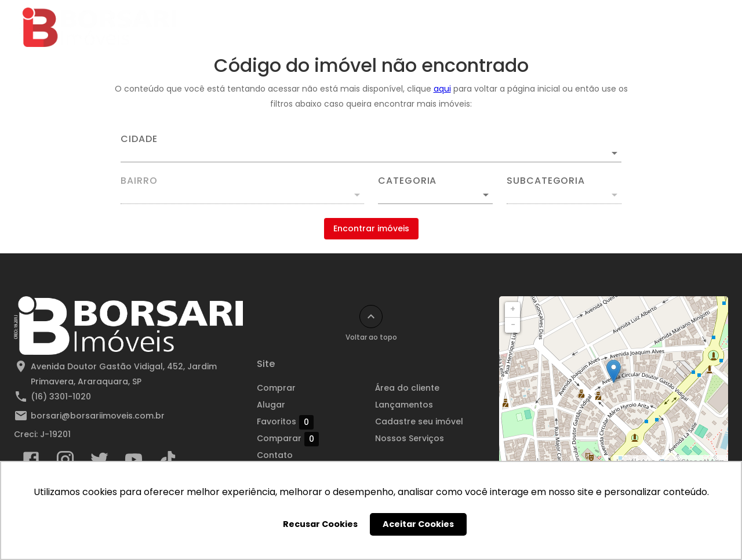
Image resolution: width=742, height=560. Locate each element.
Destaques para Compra (392, 27)
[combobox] (371, 148)
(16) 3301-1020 (61, 397)
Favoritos (285, 422)
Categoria (407, 181)
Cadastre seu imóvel (419, 421)
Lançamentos (498, 27)
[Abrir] (614, 153)
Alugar (302, 27)
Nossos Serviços (410, 438)
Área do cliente (582, 27)
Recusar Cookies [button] (320, 524)
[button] (435, 195)
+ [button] (513, 309)
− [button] (513, 325)
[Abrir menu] (704, 27)
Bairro (139, 181)
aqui (442, 89)
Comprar (245, 27)
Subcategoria (546, 181)
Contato (656, 27)
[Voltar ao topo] (371, 317)
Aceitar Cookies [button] (418, 524)
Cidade (139, 139)
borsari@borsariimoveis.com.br (98, 416)
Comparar (288, 439)
